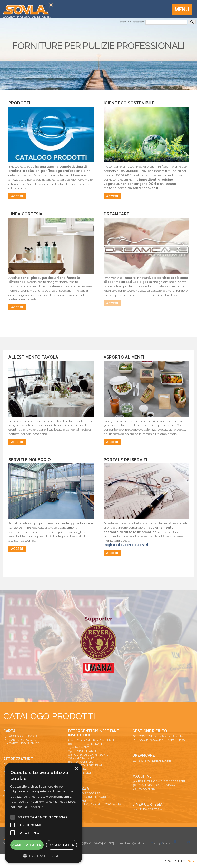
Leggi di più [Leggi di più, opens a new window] (38, 807)
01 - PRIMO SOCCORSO (84, 793)
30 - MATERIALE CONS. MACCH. (155, 785)
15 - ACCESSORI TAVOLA (20, 736)
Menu (182, 10)
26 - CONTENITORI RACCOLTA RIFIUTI (159, 736)
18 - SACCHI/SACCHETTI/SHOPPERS (159, 740)
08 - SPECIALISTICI (81, 758)
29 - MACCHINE (144, 789)
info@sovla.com (137, 843)
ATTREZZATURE (18, 759)
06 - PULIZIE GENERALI (85, 744)
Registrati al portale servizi (126, 545)
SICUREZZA (78, 788)
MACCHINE (142, 776)
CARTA (9, 731)
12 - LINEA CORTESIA (147, 809)
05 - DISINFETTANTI (82, 751)
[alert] (44, 813)
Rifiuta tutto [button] (62, 845)
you (164, 842)
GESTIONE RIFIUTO (150, 731)
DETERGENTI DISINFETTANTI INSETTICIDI (94, 733)
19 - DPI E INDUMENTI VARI (87, 797)
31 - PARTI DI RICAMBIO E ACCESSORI (159, 781)
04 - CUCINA (77, 769)
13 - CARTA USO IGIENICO (21, 743)
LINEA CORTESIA (147, 804)
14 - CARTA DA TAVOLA (19, 740)
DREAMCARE (144, 755)
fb (176, 842)
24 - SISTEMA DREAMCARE (152, 761)
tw (151, 842)
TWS (190, 861)
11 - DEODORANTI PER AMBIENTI (91, 740)
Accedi (17, 196)
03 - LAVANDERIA (80, 762)
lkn (187, 842)
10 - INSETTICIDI (79, 773)
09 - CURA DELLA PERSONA (88, 755)
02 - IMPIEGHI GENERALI (86, 765)
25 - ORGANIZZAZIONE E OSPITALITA (95, 804)
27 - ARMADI (77, 801)
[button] (44, 855)
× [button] (76, 769)
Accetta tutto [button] (27, 845)
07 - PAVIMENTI (79, 747)
